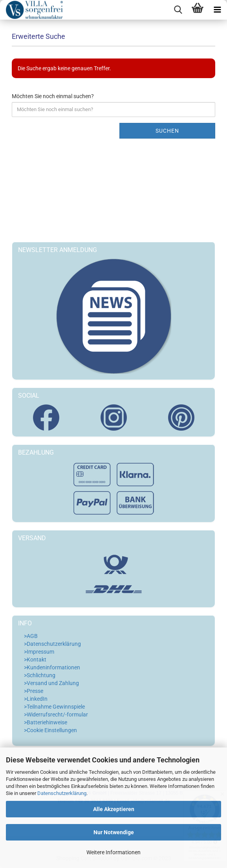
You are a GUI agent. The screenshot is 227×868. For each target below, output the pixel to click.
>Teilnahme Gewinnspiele (54, 707)
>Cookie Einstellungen (50, 730)
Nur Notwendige (114, 832)
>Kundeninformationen (52, 667)
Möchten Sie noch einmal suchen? (53, 96)
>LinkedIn (36, 699)
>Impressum (39, 652)
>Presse (34, 691)
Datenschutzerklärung (62, 793)
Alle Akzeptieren (114, 809)
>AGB (31, 636)
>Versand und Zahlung (51, 683)
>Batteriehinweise (46, 722)
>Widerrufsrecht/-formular (56, 715)
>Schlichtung (40, 675)
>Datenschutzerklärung (52, 644)
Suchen (167, 131)
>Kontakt (35, 660)
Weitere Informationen (113, 852)
